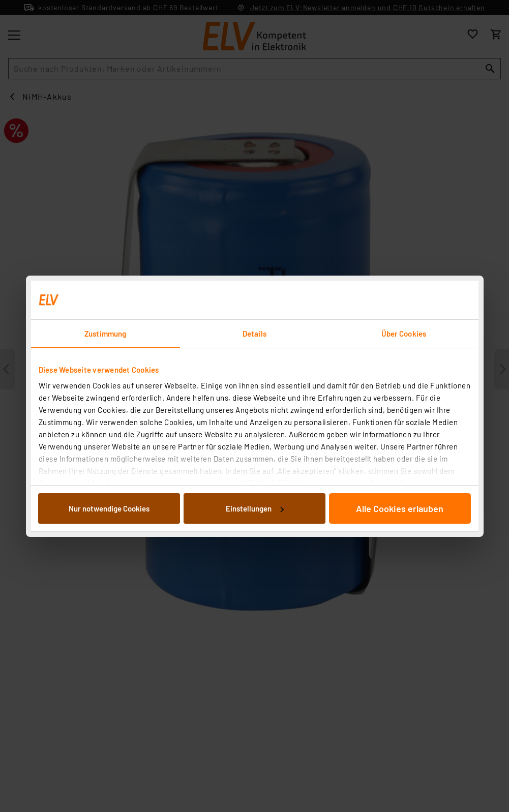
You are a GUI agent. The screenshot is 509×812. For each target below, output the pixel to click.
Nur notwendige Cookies (109, 508)
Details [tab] (254, 334)
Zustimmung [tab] (105, 334)
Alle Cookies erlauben (400, 508)
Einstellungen (255, 508)
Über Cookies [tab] (404, 334)
